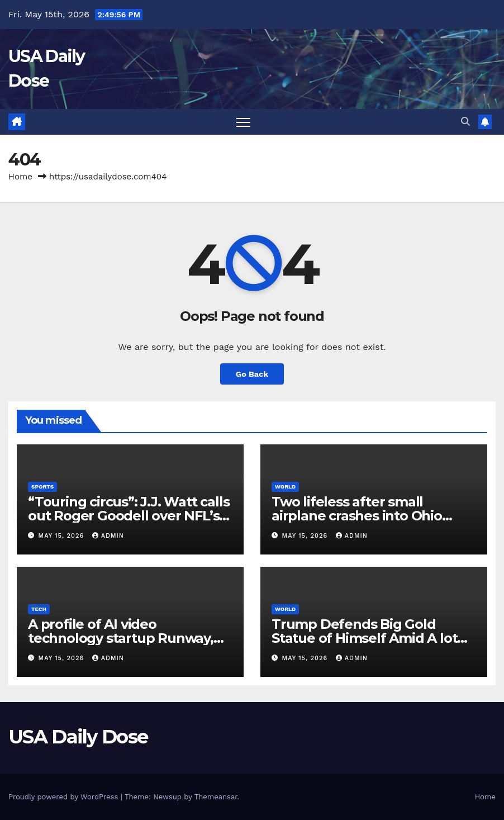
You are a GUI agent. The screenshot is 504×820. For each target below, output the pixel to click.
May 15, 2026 (63, 536)
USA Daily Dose (78, 737)
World (285, 487)
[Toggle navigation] (243, 122)
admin (108, 536)
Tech (39, 609)
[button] (465, 122)
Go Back (252, 374)
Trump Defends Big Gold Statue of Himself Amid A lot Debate (364, 638)
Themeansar (216, 797)
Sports (42, 487)
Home (20, 177)
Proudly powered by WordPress (65, 797)
